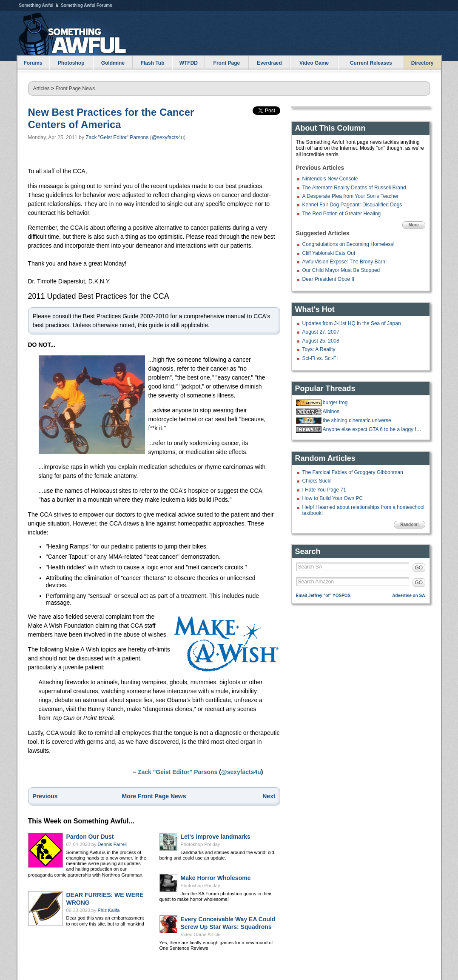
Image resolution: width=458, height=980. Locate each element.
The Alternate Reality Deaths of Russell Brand (354, 188)
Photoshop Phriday (201, 844)
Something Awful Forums (87, 5)
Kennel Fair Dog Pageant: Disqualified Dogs (352, 205)
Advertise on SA (408, 596)
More (414, 225)
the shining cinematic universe (357, 420)
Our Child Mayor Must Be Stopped (341, 270)
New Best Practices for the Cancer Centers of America (111, 118)
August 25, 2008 (321, 341)
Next (269, 796)
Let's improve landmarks (216, 837)
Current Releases (371, 63)
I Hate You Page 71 (324, 490)
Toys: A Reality (319, 349)
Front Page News (75, 89)
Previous (45, 796)
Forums (33, 63)
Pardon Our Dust (90, 837)
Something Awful (36, 5)
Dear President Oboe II (329, 279)
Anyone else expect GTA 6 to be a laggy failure (373, 429)
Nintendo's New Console (330, 179)
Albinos (331, 411)
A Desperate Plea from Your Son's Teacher (351, 196)
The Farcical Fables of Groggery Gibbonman (353, 472)
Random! (409, 524)
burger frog (335, 403)
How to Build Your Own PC (333, 498)
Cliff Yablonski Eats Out (329, 253)
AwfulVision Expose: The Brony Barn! (345, 262)
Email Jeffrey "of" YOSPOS (323, 596)
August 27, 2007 (321, 332)
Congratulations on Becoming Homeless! (348, 244)
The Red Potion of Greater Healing (342, 214)
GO (419, 568)
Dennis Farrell (112, 844)
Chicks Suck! (317, 481)
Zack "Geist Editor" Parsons (117, 137)
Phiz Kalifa (109, 910)
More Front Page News (154, 796)
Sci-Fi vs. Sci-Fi (320, 358)
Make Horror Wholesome (216, 878)
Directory (422, 63)
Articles (41, 89)
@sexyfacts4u (168, 137)
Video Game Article (201, 934)
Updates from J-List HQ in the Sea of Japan (352, 323)
